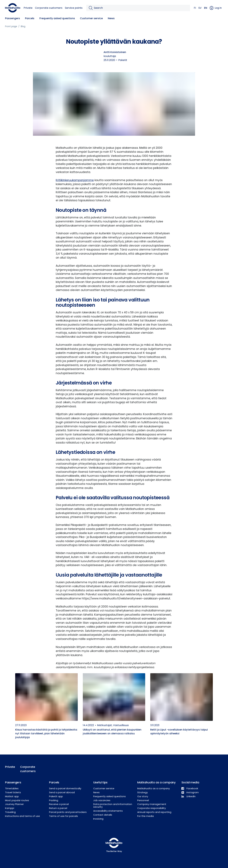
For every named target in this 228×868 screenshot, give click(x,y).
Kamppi (10, 808)
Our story (143, 796)
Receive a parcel (59, 804)
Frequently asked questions (57, 18)
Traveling (10, 812)
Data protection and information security (113, 805)
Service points (74, 8)
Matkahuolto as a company (154, 788)
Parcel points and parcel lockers (68, 812)
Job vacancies (102, 800)
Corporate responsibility (152, 808)
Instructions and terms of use (22, 816)
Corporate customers (49, 8)
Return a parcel (58, 808)
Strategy (142, 792)
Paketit (123, 60)
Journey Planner (14, 804)
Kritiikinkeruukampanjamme (75, 180)
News (111, 18)
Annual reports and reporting (154, 812)
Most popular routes (17, 800)
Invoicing (98, 819)
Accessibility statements (108, 811)
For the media (146, 816)
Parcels (30, 18)
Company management (152, 804)
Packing (54, 800)
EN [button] (206, 8)
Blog (23, 26)
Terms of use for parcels (63, 816)
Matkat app (12, 796)
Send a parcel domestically (65, 788)
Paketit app (56, 796)
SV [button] (200, 8)
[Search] (141, 8)
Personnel (143, 800)
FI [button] (195, 8)
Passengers (13, 18)
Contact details (103, 815)
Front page (11, 26)
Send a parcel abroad (62, 792)
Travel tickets (13, 792)
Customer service (91, 18)
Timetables (12, 788)
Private (28, 8)
